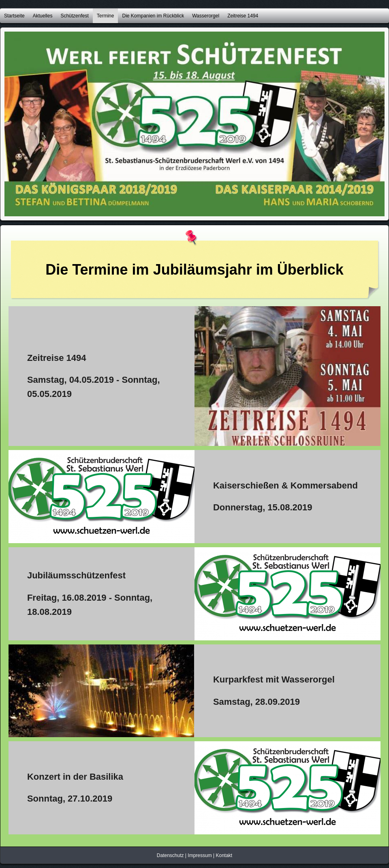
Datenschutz (170, 855)
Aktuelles (43, 16)
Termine (106, 16)
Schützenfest (74, 16)
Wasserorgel (206, 16)
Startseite (14, 16)
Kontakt (224, 855)
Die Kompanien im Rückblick (153, 16)
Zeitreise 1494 (243, 16)
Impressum (200, 855)
